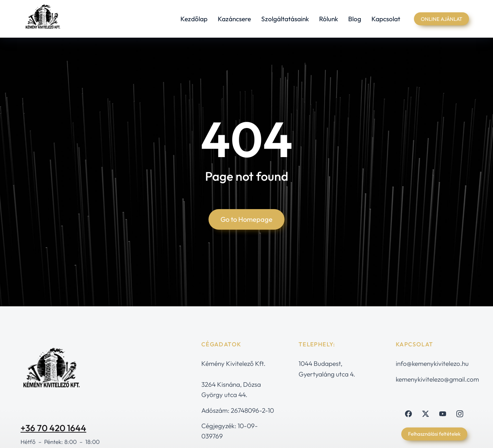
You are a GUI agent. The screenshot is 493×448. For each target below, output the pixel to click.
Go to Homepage (246, 219)
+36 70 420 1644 (53, 428)
